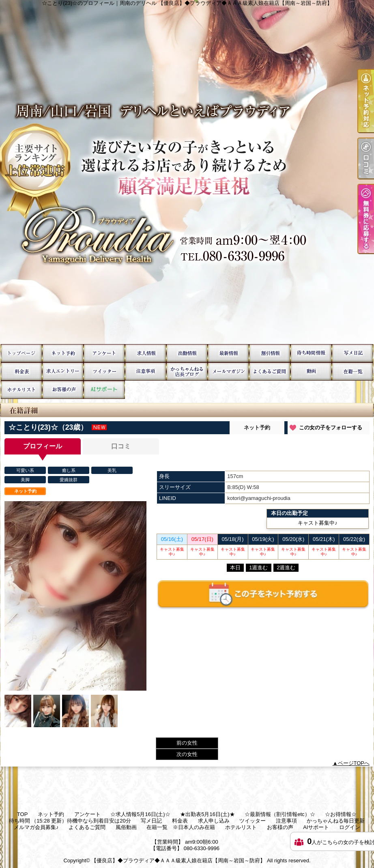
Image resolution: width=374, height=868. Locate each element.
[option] (75, 596)
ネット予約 (63, 353)
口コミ (121, 446)
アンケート (104, 353)
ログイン (350, 827)
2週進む (286, 568)
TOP (21, 353)
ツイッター (104, 372)
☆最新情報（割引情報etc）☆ (228, 353)
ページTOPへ (354, 763)
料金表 (21, 372)
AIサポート (104, 390)
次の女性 (187, 754)
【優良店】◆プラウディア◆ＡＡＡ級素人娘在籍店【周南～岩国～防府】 (178, 860)
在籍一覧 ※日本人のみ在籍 (353, 372)
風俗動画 (311, 372)
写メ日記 (353, 353)
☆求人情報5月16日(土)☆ (146, 353)
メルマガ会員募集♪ (228, 372)
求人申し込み (63, 372)
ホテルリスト (21, 390)
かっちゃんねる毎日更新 (187, 372)
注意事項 (146, 372)
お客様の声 (63, 390)
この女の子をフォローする (331, 428)
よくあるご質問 (270, 372)
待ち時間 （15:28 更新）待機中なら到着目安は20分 (311, 353)
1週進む (258, 568)
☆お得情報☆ (270, 353)
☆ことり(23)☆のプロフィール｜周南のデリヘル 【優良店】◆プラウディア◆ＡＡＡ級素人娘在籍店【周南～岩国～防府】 (187, 172)
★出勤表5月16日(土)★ (187, 353)
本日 (235, 568)
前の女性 (187, 743)
